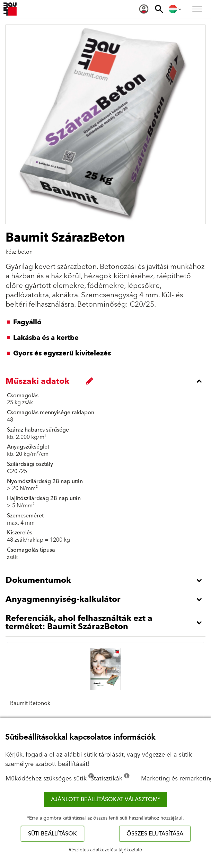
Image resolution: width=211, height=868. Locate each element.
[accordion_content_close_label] (107, 381)
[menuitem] (144, 9)
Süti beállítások (52, 834)
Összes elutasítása (155, 834)
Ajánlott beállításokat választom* (105, 799)
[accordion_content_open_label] (107, 580)
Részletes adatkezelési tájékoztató (105, 850)
